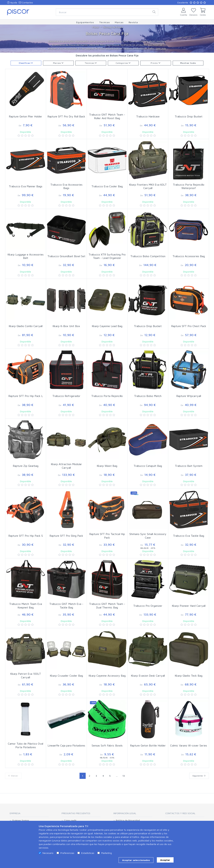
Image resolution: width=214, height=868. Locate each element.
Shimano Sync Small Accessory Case (148, 536)
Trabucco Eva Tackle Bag (189, 536)
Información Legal (125, 813)
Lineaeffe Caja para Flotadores (66, 745)
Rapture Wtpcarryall (189, 396)
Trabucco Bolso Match (148, 396)
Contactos (26, 2)
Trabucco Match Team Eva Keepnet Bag (26, 606)
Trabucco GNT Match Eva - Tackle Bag (66, 606)
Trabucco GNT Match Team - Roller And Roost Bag (107, 116)
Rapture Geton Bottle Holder (148, 745)
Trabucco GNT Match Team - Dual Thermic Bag (107, 606)
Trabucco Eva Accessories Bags (66, 186)
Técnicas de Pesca (113, 27)
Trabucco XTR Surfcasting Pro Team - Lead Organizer (107, 256)
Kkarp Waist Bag (107, 466)
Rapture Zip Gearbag (26, 466)
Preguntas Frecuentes (76, 813)
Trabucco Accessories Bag (189, 256)
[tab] (29, 814)
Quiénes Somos (21, 820)
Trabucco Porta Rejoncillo (107, 396)
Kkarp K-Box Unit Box (66, 326)
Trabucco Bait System (189, 466)
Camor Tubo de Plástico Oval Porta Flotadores (26, 745)
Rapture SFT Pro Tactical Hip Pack (107, 536)
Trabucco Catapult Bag (148, 466)
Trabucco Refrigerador (66, 396)
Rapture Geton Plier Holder (26, 116)
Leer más (161, 48)
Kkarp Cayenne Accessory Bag (107, 676)
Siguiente (199, 776)
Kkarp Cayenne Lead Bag (107, 326)
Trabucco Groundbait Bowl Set (66, 256)
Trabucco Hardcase (148, 116)
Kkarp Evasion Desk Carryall (148, 676)
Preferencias (67, 853)
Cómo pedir (70, 820)
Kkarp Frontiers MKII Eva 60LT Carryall (148, 186)
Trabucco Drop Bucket (189, 116)
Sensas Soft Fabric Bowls (107, 745)
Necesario (48, 853)
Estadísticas (88, 853)
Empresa (15, 813)
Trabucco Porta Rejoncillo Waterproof (189, 186)
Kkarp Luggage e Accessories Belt (26, 256)
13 (124, 776)
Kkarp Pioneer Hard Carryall (189, 606)
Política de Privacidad (128, 820)
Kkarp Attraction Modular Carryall (66, 466)
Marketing (106, 853)
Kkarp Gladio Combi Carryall (26, 326)
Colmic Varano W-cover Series (189, 745)
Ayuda (12, 2)
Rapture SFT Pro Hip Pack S (26, 536)
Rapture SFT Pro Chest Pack (189, 326)
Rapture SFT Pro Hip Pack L (26, 396)
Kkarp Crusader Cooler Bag (66, 676)
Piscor (96, 27)
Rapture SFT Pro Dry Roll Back (66, 116)
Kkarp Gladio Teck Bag (189, 676)
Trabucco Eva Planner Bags (26, 186)
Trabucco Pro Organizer (148, 606)
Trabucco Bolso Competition (148, 256)
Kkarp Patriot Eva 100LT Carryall (26, 675)
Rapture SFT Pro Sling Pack (66, 536)
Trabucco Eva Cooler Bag (107, 186)
